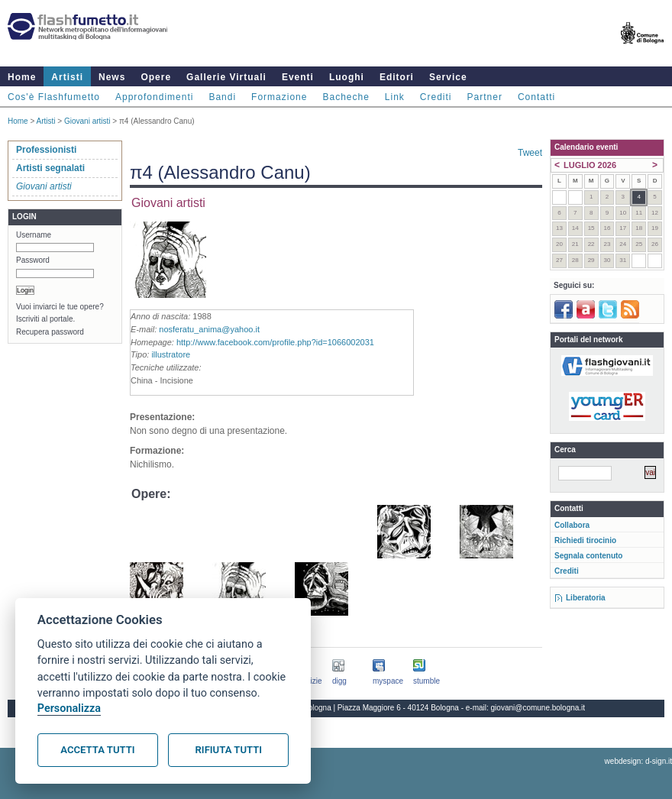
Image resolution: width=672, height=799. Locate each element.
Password (33, 260)
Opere (156, 77)
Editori (397, 77)
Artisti (67, 77)
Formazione (279, 97)
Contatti (536, 97)
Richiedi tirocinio (585, 540)
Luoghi (347, 77)
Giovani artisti (87, 121)
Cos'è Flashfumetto (54, 97)
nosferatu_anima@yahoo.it (209, 329)
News (112, 77)
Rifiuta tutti (229, 750)
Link (395, 97)
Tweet (530, 153)
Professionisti (46, 150)
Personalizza (69, 708)
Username (34, 235)
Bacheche (346, 97)
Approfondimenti (154, 97)
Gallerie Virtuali (226, 77)
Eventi (298, 77)
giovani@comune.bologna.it (538, 708)
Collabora (572, 525)
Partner (485, 97)
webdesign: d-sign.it (638, 761)
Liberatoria (586, 598)
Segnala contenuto (588, 556)
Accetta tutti (97, 750)
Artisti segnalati (50, 168)
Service (448, 77)
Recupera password (50, 332)
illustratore (171, 354)
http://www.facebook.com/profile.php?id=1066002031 (275, 342)
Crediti (436, 97)
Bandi (222, 97)
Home (22, 77)
